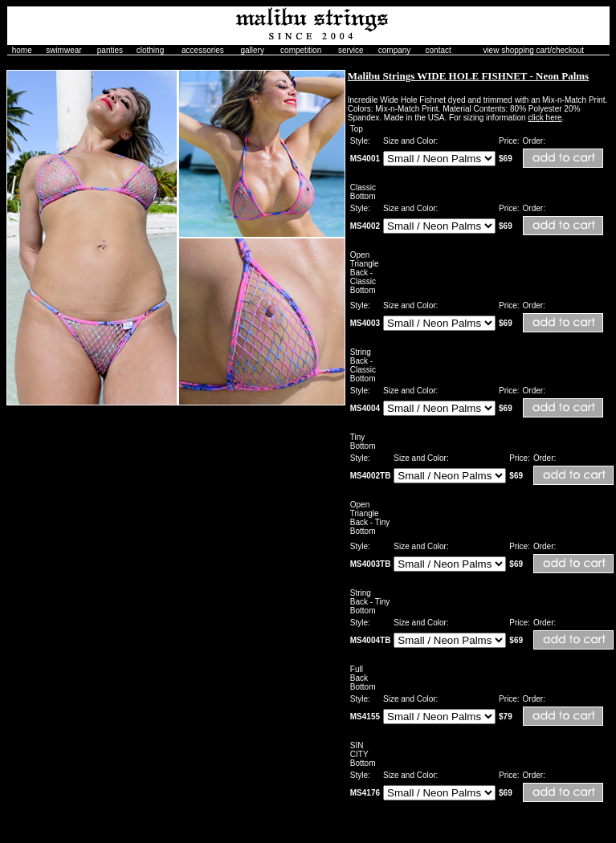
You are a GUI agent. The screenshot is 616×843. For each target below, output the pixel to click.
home (22, 50)
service (351, 50)
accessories (203, 50)
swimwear (63, 50)
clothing (150, 50)
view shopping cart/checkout (533, 50)
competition (301, 50)
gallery (252, 50)
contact (439, 50)
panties (110, 50)
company (395, 50)
